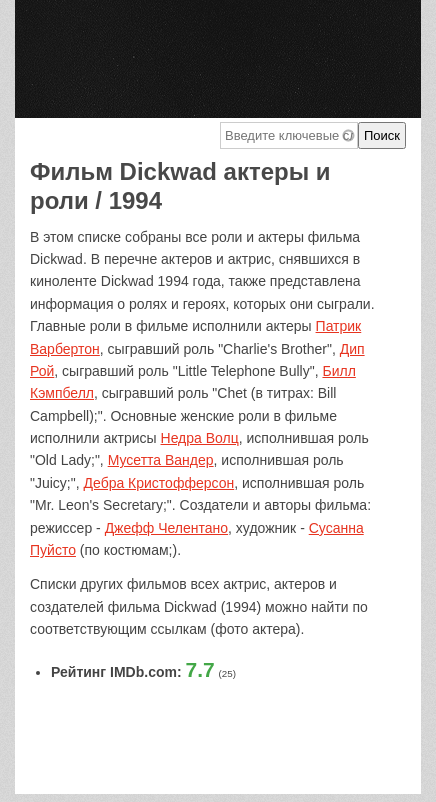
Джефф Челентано (166, 528)
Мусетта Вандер (161, 460)
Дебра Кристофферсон (159, 483)
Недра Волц (200, 438)
